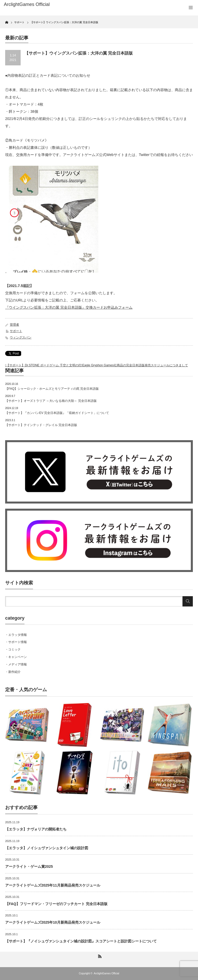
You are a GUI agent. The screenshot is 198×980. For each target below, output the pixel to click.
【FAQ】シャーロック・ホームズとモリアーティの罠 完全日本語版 (52, 389)
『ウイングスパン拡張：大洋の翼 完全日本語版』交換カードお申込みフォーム (69, 307)
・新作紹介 (13, 672)
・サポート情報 (16, 642)
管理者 (14, 325)
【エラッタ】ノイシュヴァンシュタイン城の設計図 (47, 848)
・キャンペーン (16, 657)
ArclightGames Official (107, 973)
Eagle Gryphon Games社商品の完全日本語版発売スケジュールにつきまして (135, 365)
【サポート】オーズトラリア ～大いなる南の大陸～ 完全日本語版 (51, 401)
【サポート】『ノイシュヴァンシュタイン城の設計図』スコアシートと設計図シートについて (81, 941)
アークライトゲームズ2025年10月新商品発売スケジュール (53, 922)
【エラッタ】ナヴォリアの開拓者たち (36, 829)
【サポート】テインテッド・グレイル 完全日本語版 (41, 425)
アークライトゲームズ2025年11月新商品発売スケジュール (53, 885)
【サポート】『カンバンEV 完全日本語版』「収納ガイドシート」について (57, 413)
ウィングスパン (21, 337)
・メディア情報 (16, 664)
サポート (16, 331)
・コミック (13, 649)
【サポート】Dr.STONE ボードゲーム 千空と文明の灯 (44, 365)
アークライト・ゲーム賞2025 (29, 866)
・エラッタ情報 (16, 635)
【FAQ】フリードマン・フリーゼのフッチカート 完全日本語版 (56, 904)
